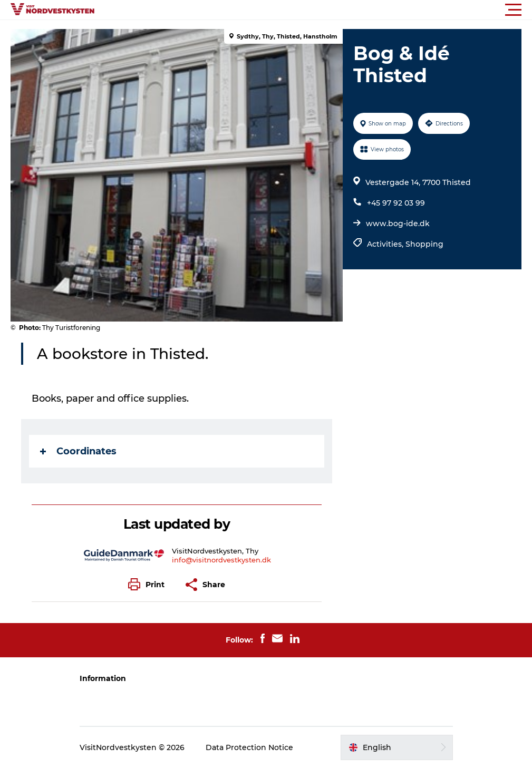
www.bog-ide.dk (398, 223)
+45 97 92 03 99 (396, 203)
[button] (313, 10)
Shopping (424, 244)
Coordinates (78, 451)
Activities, (386, 244)
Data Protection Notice (249, 747)
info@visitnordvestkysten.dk (221, 560)
